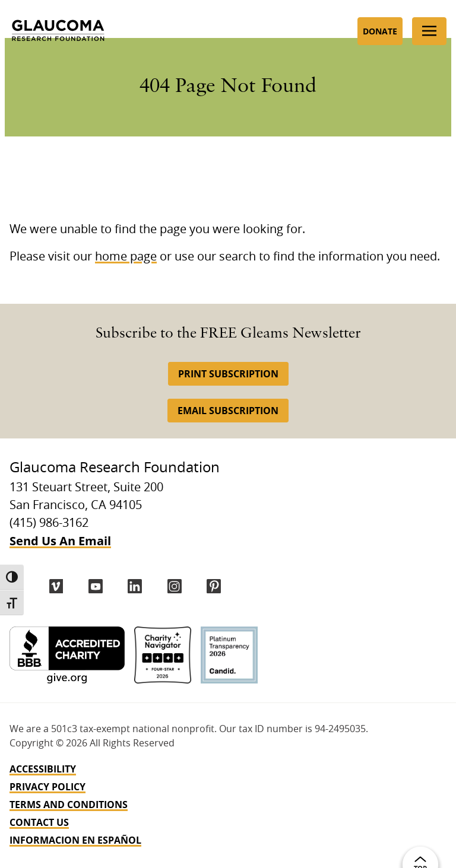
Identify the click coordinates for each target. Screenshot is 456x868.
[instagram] (175, 586)
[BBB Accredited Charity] (67, 655)
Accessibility (43, 769)
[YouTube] (96, 586)
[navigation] (228, 805)
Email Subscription (228, 411)
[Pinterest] (214, 586)
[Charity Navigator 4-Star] (163, 655)
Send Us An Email (60, 541)
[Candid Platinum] (229, 655)
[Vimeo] (56, 586)
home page (126, 257)
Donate (380, 31)
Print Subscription (228, 374)
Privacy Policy (47, 787)
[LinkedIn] (135, 586)
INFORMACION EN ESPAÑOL (75, 840)
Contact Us (39, 822)
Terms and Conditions (69, 805)
